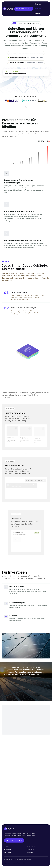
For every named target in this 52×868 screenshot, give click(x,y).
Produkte (38, 9)
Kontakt (38, 14)
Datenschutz (16, 863)
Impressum (7, 863)
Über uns (38, 4)
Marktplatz (8, 852)
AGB (24, 863)
